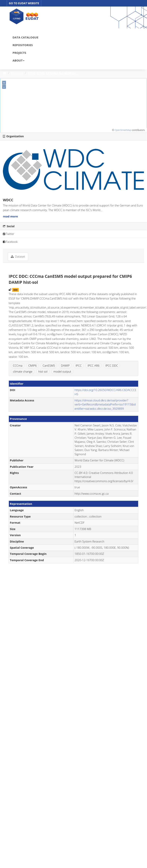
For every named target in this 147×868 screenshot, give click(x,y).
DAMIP (65, 365)
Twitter (9, 234)
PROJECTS (19, 53)
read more (10, 216)
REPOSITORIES (23, 45)
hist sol (43, 371)
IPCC (79, 365)
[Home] (5, 73)
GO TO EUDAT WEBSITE (24, 3)
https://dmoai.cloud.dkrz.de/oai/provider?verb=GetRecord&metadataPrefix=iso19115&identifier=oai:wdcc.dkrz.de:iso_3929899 (105, 404)
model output (62, 371)
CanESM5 (49, 365)
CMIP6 (32, 365)
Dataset (17, 73)
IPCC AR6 (93, 365)
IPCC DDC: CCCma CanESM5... (53, 73)
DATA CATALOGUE (25, 37)
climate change (23, 371)
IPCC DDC (112, 365)
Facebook (10, 242)
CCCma (18, 365)
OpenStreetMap (123, 130)
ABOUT (18, 60)
